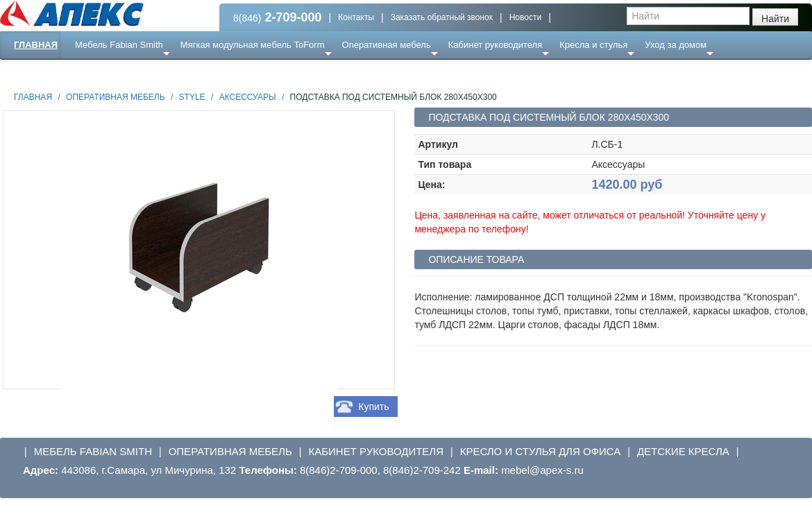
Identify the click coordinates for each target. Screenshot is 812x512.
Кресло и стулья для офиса (541, 451)
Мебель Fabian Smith (119, 45)
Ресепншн (150, 72)
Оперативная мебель (387, 45)
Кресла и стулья (593, 45)
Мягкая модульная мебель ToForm (253, 45)
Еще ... (98, 72)
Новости (525, 17)
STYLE (192, 97)
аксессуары (248, 97)
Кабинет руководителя (495, 45)
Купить (373, 407)
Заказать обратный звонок (442, 17)
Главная (36, 45)
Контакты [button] (356, 17)
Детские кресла (683, 451)
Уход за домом (676, 45)
